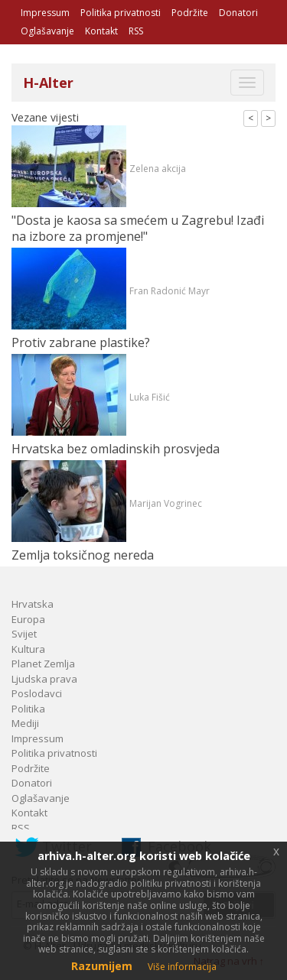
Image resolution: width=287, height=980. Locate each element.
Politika (28, 709)
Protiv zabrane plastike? (81, 342)
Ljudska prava (44, 679)
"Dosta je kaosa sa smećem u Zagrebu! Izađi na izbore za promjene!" (138, 228)
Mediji (25, 723)
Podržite (190, 13)
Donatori (238, 13)
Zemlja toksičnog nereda (83, 555)
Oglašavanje (47, 31)
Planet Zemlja (43, 664)
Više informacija (182, 967)
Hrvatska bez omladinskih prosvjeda (116, 449)
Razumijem (102, 966)
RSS (136, 31)
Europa (28, 619)
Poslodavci (37, 693)
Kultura (28, 649)
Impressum (45, 13)
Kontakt (101, 31)
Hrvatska (33, 604)
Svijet (24, 634)
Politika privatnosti (121, 13)
